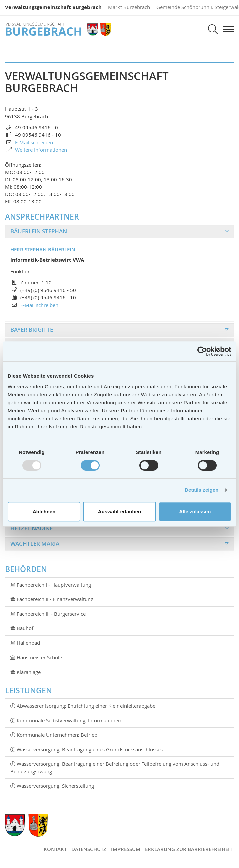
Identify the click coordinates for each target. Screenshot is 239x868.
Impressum (126, 849)
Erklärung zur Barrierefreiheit (189, 849)
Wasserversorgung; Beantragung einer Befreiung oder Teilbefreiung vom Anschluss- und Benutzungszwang (115, 768)
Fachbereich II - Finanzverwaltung (52, 599)
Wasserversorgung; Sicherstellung (52, 786)
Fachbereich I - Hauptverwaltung (51, 585)
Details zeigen (201, 490)
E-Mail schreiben (39, 305)
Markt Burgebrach (129, 7)
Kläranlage (26, 672)
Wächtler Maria (35, 543)
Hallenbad (25, 643)
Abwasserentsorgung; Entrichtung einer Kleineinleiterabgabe (83, 706)
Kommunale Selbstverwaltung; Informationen (66, 720)
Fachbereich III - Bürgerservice (48, 614)
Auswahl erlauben (120, 511)
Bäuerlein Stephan (39, 231)
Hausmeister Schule (36, 657)
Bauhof (22, 628)
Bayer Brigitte (32, 330)
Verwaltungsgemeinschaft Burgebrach (53, 7)
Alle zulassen (195, 511)
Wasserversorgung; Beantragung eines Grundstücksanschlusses (86, 749)
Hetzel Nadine (32, 528)
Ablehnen (44, 511)
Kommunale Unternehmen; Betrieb (54, 735)
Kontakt (55, 849)
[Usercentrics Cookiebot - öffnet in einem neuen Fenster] (202, 351)
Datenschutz (89, 849)
